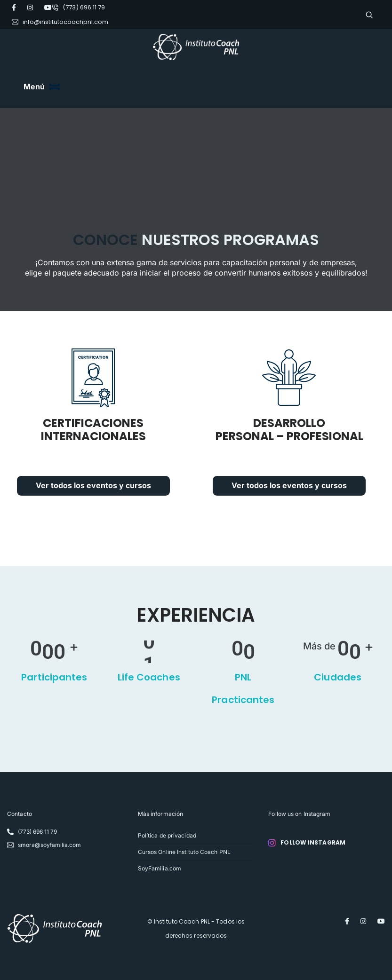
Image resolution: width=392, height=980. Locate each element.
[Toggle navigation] (55, 87)
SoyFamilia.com (160, 868)
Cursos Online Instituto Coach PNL (184, 851)
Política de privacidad (167, 835)
